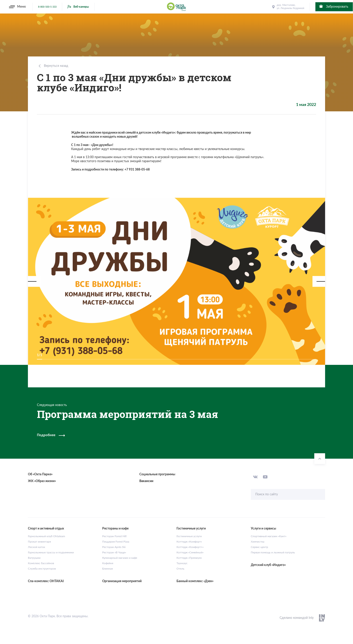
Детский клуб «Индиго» (268, 565)
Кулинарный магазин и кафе (120, 558)
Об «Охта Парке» (40, 474)
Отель (180, 569)
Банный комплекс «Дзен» (195, 581)
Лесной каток (36, 547)
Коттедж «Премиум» (189, 558)
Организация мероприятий (122, 581)
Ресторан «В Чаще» (114, 552)
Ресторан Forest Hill (114, 536)
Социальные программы (157, 474)
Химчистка (258, 542)
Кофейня (108, 563)
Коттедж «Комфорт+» (190, 547)
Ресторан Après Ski (114, 547)
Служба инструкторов (42, 569)
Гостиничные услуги (189, 536)
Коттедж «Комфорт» (189, 542)
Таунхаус (182, 563)
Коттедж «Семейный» (190, 552)
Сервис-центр (259, 547)
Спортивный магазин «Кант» (269, 536)
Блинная (107, 569)
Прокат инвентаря (39, 542)
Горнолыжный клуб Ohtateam (46, 536)
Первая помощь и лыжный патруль (273, 552)
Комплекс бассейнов (41, 563)
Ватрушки (34, 558)
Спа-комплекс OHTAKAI (46, 581)
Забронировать (333, 6)
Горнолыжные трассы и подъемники (51, 552)
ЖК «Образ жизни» (42, 481)
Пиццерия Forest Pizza (116, 542)
